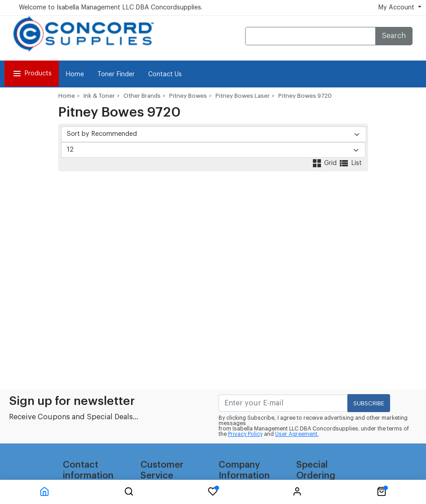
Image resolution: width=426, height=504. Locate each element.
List (350, 163)
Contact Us (165, 74)
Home (75, 74)
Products (32, 74)
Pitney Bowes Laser (243, 96)
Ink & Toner (99, 96)
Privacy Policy (245, 434)
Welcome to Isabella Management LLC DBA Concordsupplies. (111, 8)
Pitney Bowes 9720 (305, 96)
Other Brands (142, 96)
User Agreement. (297, 434)
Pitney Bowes (188, 96)
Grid (325, 163)
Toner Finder (116, 74)
